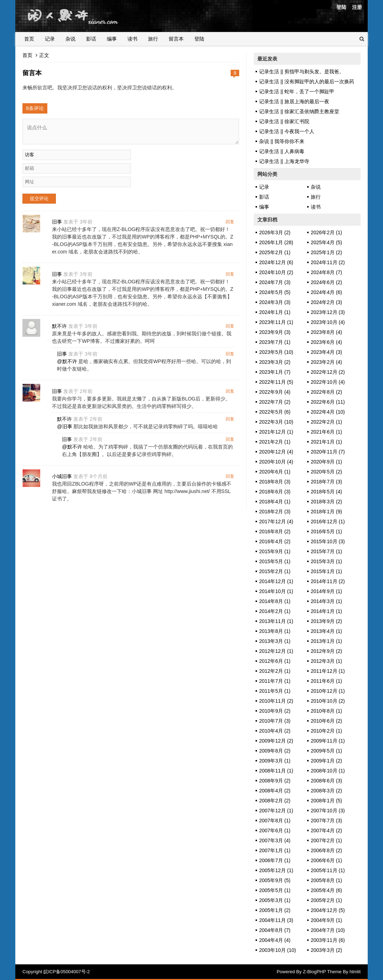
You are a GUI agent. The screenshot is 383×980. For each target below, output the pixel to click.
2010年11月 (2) (276, 701)
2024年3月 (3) (275, 302)
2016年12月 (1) (328, 522)
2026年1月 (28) (276, 242)
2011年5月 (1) (275, 691)
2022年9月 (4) (275, 392)
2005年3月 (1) (275, 900)
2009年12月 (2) (276, 741)
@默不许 (67, 362)
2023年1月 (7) (275, 372)
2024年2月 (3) (326, 302)
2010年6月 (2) (326, 721)
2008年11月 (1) (276, 771)
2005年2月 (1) (326, 900)
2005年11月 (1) (328, 870)
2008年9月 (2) (275, 781)
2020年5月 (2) (326, 472)
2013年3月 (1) (275, 641)
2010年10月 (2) (328, 701)
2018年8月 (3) (275, 482)
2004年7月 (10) (328, 930)
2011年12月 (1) (328, 671)
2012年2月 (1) (275, 671)
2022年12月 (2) (328, 372)
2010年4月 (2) (275, 731)
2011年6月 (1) (326, 681)
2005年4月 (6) (326, 890)
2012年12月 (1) (276, 651)
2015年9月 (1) (275, 551)
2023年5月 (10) (276, 352)
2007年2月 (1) (326, 840)
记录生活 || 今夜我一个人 (287, 131)
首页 (29, 39)
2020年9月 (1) (326, 462)
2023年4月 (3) (326, 352)
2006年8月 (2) (326, 850)
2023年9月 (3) (275, 332)
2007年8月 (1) (275, 821)
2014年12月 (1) (276, 581)
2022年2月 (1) (326, 422)
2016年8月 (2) (275, 531)
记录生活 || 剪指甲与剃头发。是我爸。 (302, 72)
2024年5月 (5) (275, 292)
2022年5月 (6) (275, 412)
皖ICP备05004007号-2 (67, 972)
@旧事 (65, 427)
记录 (50, 39)
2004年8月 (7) (275, 930)
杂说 (70, 39)
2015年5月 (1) (275, 561)
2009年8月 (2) (275, 751)
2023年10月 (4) (328, 322)
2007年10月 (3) (328, 811)
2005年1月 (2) (275, 910)
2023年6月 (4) (326, 342)
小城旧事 (62, 477)
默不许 (60, 326)
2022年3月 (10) (276, 422)
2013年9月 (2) (326, 621)
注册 (357, 7)
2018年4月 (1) (275, 502)
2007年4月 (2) (326, 830)
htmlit (355, 972)
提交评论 (39, 198)
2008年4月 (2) (275, 791)
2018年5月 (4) (326, 492)
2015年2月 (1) (275, 571)
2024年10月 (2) (276, 272)
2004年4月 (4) (275, 940)
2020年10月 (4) (276, 462)
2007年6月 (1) (275, 830)
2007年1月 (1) (275, 850)
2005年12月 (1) (276, 870)
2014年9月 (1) (326, 591)
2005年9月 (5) (275, 880)
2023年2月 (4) (326, 362)
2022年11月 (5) (276, 382)
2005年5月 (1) (275, 890)
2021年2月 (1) (275, 442)
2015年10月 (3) (328, 541)
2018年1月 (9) (326, 512)
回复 (230, 222)
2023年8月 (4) (326, 332)
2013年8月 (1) (275, 631)
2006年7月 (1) (275, 860)
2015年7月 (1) (326, 551)
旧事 (57, 222)
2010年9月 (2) (275, 711)
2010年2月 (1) (326, 731)
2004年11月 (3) (276, 920)
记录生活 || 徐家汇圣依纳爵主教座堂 (299, 111)
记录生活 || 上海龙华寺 (284, 161)
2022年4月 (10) (328, 412)
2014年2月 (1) (275, 611)
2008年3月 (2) (326, 791)
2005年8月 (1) (326, 880)
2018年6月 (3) (275, 492)
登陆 (341, 7)
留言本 (176, 39)
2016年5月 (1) (326, 531)
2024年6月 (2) (326, 282)
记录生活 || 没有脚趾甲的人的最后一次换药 (307, 82)
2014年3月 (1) (326, 601)
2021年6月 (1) (326, 432)
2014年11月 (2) (328, 581)
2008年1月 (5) (326, 801)
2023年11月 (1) (276, 322)
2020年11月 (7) (328, 452)
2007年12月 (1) (276, 811)
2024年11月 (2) (328, 262)
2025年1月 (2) (326, 252)
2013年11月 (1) (276, 621)
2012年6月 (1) (275, 661)
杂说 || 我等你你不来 (282, 141)
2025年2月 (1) (275, 252)
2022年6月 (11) (328, 402)
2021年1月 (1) (326, 442)
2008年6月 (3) (326, 781)
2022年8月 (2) (326, 392)
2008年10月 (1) (328, 771)
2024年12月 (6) (276, 262)
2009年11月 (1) (328, 741)
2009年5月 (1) (326, 751)
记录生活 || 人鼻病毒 (282, 151)
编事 (112, 39)
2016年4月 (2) (275, 541)
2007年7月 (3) (326, 821)
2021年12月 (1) (276, 432)
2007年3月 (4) (275, 840)
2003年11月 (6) (328, 940)
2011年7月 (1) (275, 681)
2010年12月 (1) (328, 691)
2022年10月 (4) (328, 382)
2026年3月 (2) (275, 232)
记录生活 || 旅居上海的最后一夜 (294, 101)
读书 (132, 39)
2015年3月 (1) (326, 561)
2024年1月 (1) (275, 312)
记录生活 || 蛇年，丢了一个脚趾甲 (297, 91)
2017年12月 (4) (276, 522)
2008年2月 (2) (275, 801)
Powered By (290, 972)
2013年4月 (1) (326, 631)
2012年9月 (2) (326, 651)
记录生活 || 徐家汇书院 (284, 121)
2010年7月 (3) (275, 721)
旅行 (153, 39)
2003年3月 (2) (326, 950)
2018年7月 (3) (326, 482)
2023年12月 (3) (328, 312)
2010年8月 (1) (326, 711)
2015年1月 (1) (326, 571)
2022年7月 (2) (275, 402)
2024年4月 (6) (326, 292)
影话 (91, 39)
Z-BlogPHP (314, 972)
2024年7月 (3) (275, 282)
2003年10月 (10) (278, 950)
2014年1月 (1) (326, 611)
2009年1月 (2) (326, 761)
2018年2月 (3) (275, 512)
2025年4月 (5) (326, 242)
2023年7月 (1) (275, 342)
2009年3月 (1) (275, 761)
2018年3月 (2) (326, 502)
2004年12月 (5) (328, 910)
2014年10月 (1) (276, 591)
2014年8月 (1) (275, 601)
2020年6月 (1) (275, 472)
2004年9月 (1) (326, 920)
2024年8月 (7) (326, 272)
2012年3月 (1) (326, 661)
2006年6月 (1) (326, 860)
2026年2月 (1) (326, 232)
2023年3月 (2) (275, 362)
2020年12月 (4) (276, 452)
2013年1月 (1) (326, 641)
